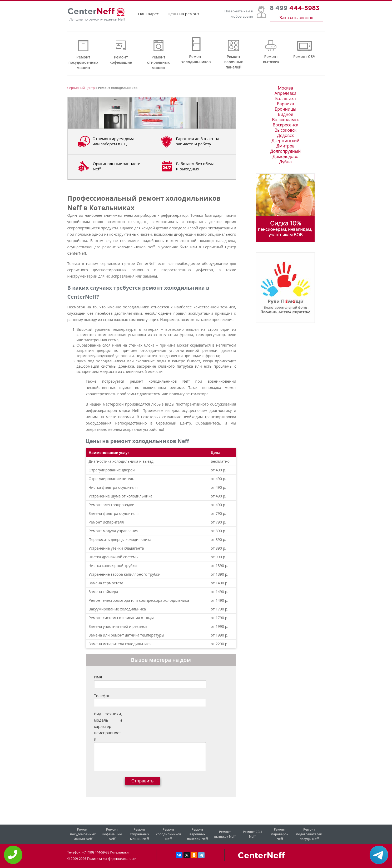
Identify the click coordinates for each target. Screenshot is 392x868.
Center (91, 14)
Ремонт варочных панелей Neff (197, 834)
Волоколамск (285, 120)
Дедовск (286, 135)
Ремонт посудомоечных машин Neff (83, 834)
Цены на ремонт (183, 16)
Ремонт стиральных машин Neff (139, 834)
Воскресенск (286, 125)
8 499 (295, 11)
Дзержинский (286, 141)
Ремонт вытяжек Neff (225, 834)
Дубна (286, 162)
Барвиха (286, 104)
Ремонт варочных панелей (234, 62)
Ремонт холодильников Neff (168, 834)
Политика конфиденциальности (112, 859)
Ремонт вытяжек (271, 59)
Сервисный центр (81, 88)
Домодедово (286, 156)
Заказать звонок (296, 20)
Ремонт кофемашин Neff (112, 834)
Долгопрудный (286, 151)
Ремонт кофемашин (121, 60)
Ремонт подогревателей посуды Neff (309, 834)
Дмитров (286, 146)
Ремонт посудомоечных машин (83, 62)
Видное (285, 114)
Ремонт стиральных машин (158, 62)
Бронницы (285, 109)
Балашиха (285, 98)
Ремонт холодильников (196, 59)
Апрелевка (286, 93)
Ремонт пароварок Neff (280, 834)
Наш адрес (148, 16)
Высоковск (286, 130)
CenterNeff (261, 856)
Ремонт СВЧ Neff (252, 834)
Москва (285, 88)
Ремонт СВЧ (304, 56)
